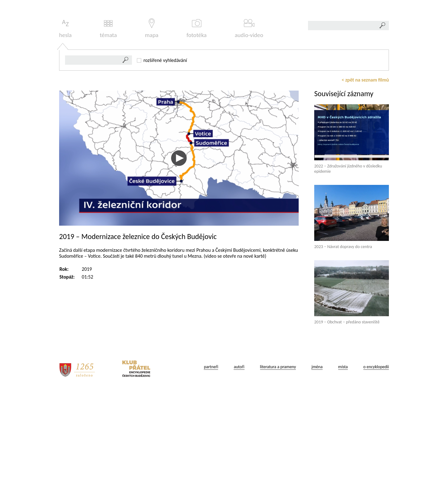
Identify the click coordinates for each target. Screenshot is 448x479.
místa (343, 454)
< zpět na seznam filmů (365, 167)
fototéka (197, 116)
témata (108, 116)
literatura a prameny (278, 454)
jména (317, 454)
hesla (65, 116)
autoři (239, 454)
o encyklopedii (376, 454)
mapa (152, 116)
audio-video (249, 116)
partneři (211, 454)
